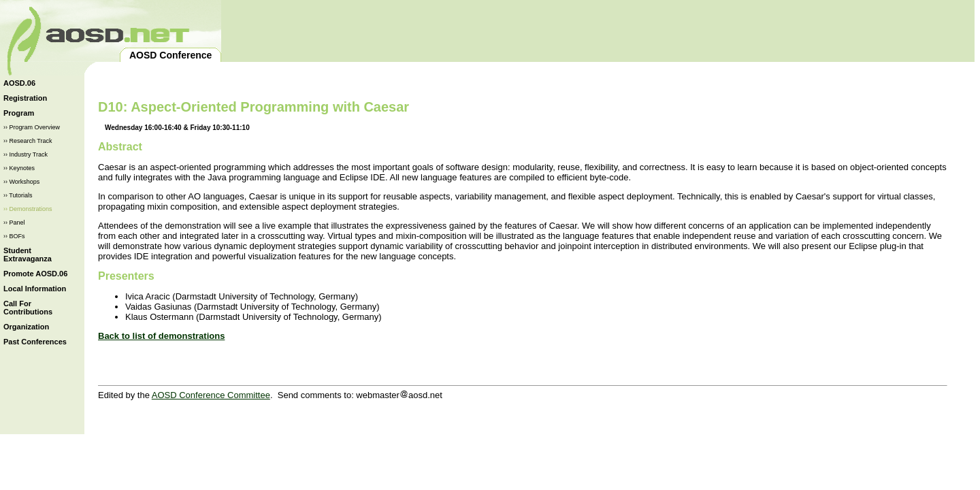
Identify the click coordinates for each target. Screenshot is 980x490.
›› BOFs (14, 236)
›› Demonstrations (28, 209)
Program (19, 113)
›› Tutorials (18, 195)
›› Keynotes (19, 168)
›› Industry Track (26, 154)
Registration (25, 98)
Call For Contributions (28, 308)
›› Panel (14, 223)
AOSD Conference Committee (211, 395)
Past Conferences (35, 342)
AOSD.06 (19, 83)
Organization (26, 327)
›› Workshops (21, 182)
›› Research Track (28, 141)
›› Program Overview (32, 127)
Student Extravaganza (28, 255)
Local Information (35, 289)
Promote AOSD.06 (35, 274)
